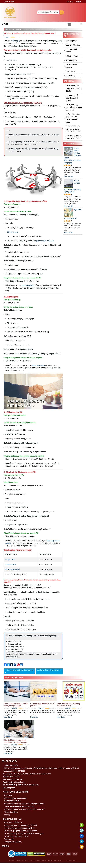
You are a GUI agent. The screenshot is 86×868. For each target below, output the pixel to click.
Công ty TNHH (10, 559)
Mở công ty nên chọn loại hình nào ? (48, 670)
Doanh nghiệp (71, 41)
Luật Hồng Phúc (28, 285)
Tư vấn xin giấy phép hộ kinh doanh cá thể (20, 831)
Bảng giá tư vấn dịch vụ (13, 822)
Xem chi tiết (69, 177)
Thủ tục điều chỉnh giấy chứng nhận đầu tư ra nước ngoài (73, 118)
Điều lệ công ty (13, 232)
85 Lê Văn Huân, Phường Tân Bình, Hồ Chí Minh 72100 (30, 774)
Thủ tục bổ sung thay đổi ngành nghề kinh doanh (74, 107)
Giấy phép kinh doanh (72, 51)
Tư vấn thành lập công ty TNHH (16, 836)
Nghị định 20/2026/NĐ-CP (73, 214)
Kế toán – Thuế (72, 56)
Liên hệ (79, 2)
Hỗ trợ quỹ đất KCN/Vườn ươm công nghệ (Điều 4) (72, 186)
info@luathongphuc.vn (17, 782)
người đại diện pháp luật (45, 241)
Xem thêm (8, 717)
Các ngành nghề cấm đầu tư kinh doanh (72, 98)
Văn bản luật (71, 76)
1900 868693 (14, 776)
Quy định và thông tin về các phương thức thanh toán (25, 809)
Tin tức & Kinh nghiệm (71, 66)
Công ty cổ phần (11, 564)
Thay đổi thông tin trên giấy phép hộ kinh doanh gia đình (74, 129)
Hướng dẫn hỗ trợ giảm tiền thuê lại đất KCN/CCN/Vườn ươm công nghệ (72, 155)
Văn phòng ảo (71, 60)
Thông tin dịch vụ (11, 812)
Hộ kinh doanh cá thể (12, 569)
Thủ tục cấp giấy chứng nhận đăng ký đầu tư (74, 88)
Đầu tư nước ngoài (73, 45)
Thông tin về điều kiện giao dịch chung (19, 806)
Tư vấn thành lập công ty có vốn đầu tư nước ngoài (24, 834)
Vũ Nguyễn (6, 37)
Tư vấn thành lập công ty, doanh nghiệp (19, 828)
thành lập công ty (38, 365)
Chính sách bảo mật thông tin (16, 798)
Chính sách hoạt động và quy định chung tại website (24, 804)
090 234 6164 (17, 779)
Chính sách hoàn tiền (12, 801)
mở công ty (16, 41)
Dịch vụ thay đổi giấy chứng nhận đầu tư (74, 137)
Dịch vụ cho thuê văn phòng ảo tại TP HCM (21, 825)
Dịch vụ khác (71, 71)
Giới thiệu (70, 2)
